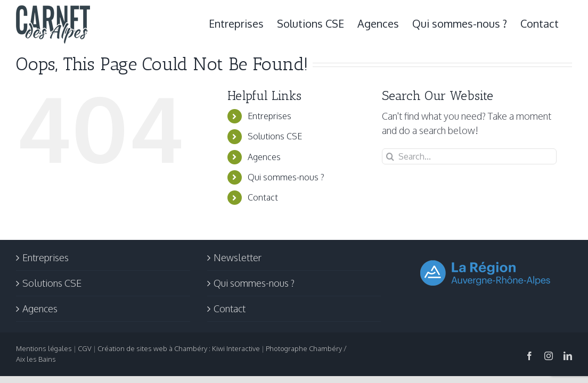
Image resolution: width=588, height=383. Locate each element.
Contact (263, 197)
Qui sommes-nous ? (286, 177)
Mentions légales (44, 348)
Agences (264, 157)
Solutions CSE (275, 136)
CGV (85, 348)
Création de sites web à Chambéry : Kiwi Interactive (179, 348)
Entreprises (269, 116)
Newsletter (238, 257)
